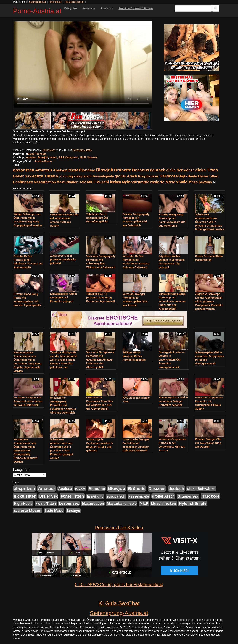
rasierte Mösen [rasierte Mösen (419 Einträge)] (164, 182)
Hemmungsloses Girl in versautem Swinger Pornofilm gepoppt (173, 401)
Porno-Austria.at (37, 11)
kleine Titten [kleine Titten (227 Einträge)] (208, 176)
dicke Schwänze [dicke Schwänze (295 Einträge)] (180, 170)
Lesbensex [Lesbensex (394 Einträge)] (23, 182)
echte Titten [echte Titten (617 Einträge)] (44, 176)
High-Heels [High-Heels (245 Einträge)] (188, 176)
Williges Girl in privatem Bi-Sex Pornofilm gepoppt (134, 356)
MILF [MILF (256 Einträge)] (91, 182)
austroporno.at (37, 2)
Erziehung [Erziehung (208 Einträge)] (65, 176)
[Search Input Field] (193, 8)
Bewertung (89, 8)
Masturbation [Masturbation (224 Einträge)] (45, 182)
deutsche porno (75, 2)
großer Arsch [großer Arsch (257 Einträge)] (126, 176)
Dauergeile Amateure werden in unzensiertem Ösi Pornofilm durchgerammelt (172, 360)
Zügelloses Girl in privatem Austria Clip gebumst (63, 259)
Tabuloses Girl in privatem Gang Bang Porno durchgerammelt (101, 298)
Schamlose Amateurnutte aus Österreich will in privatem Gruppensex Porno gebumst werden (210, 222)
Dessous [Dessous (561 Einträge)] (141, 170)
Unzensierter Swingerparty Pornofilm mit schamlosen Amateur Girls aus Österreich (63, 405)
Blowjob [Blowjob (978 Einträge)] (105, 170)
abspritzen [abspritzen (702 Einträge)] (24, 170)
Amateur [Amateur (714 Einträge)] (44, 170)
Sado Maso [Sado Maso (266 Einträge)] (188, 182)
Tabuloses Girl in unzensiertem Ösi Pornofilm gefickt (97, 218)
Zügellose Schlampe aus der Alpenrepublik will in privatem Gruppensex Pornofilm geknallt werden (209, 301)
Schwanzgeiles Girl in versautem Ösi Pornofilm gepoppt (63, 298)
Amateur (31, 157)
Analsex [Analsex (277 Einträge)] (60, 170)
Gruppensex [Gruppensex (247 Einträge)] (148, 176)
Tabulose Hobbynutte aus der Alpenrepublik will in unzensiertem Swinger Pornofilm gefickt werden (64, 360)
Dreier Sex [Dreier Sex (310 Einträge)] (22, 176)
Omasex (92, 157)
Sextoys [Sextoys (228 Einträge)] (205, 182)
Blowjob (43, 157)
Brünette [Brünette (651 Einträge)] (123, 170)
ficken (53, 157)
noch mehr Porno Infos (26, 143)
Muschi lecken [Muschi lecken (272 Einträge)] (109, 182)
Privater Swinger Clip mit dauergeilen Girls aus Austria (208, 443)
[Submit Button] (216, 8)
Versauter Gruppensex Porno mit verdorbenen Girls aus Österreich (28, 401)
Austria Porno (43, 161)
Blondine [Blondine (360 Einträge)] (87, 170)
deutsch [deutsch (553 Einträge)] (158, 170)
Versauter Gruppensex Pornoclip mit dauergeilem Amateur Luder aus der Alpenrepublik (100, 360)
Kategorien (70, 8)
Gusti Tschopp (37, 154)
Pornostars (107, 8)
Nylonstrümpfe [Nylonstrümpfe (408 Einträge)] (136, 182)
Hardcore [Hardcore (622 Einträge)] (168, 176)
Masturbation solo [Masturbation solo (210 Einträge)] (71, 182)
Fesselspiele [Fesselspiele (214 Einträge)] (103, 176)
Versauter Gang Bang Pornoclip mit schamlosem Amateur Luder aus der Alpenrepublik (172, 301)
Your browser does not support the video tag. (83, 64)
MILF (83, 157)
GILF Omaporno (68, 157)
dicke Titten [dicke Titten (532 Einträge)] (206, 170)
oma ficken (56, 2)
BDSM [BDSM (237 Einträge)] (73, 170)
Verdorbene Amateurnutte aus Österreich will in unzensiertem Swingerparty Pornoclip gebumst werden (26, 451)
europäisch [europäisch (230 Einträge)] (83, 176)
